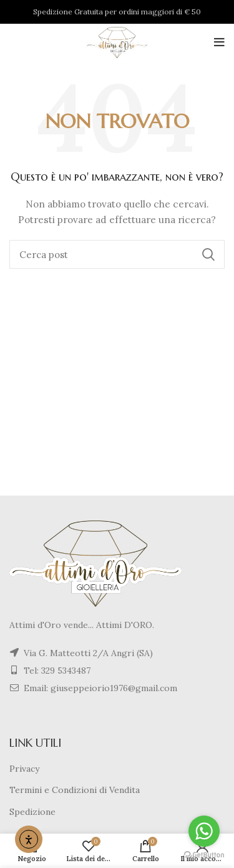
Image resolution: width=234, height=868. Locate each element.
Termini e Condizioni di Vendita (75, 790)
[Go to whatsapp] (204, 831)
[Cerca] (117, 254)
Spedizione (32, 812)
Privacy (24, 769)
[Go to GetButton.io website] (204, 855)
